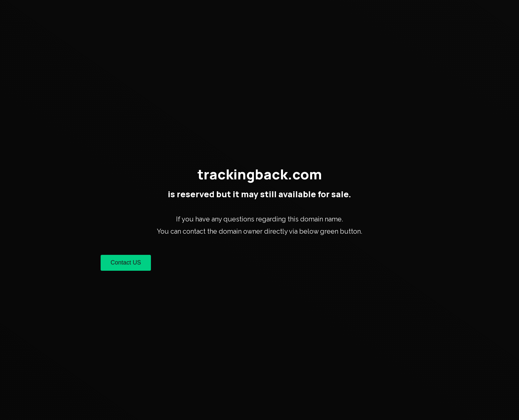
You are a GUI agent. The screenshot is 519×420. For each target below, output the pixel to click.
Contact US (126, 262)
